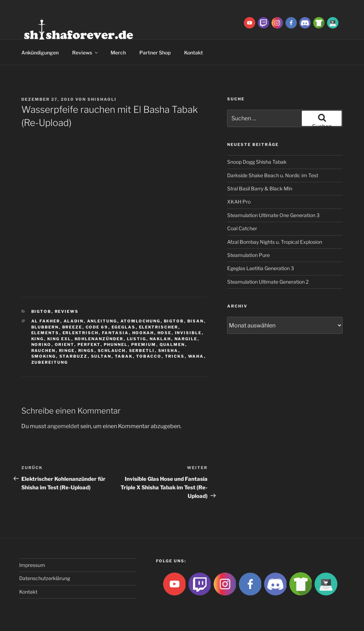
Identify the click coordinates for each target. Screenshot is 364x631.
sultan (101, 356)
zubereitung (50, 362)
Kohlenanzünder (99, 339)
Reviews (85, 52)
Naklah (160, 339)
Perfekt (89, 345)
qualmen (172, 345)
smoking (44, 356)
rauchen (44, 351)
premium (144, 345)
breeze (72, 327)
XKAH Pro (239, 202)
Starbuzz (74, 356)
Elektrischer (159, 327)
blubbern (45, 327)
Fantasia (116, 333)
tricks (175, 356)
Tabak (124, 356)
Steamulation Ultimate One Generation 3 (273, 215)
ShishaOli (102, 99)
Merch (118, 52)
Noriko (41, 345)
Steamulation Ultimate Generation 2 (268, 282)
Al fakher (46, 321)
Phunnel (116, 345)
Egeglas (124, 327)
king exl (59, 339)
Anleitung (102, 321)
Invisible (188, 333)
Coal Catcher (242, 228)
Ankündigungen (40, 52)
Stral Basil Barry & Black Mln (260, 188)
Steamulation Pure (248, 255)
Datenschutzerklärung (45, 578)
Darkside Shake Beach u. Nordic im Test (273, 175)
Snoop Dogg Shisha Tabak (257, 162)
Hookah (143, 333)
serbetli (142, 351)
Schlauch (112, 351)
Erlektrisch (81, 333)
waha (196, 356)
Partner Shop (155, 52)
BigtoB (41, 311)
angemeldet (63, 426)
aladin (74, 321)
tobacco (149, 356)
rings (86, 351)
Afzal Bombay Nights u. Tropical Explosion (275, 242)
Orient (65, 345)
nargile (186, 339)
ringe (67, 351)
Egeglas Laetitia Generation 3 (261, 268)
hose (165, 333)
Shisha (168, 351)
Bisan (196, 321)
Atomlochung (141, 321)
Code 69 (97, 327)
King (38, 339)
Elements (45, 333)
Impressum (32, 565)
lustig (137, 339)
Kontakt (194, 52)
